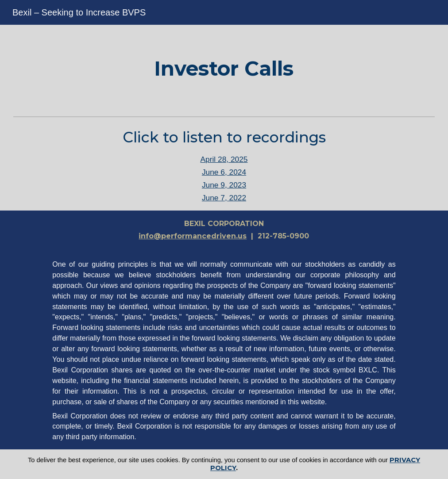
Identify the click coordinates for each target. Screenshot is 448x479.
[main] (224, 69)
